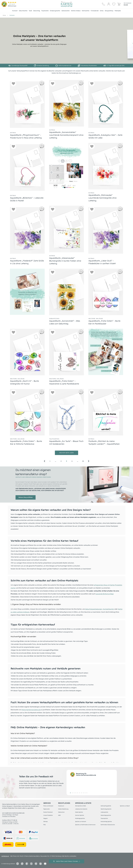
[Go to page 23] (78, 461)
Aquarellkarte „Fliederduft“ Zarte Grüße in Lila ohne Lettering (27, 262)
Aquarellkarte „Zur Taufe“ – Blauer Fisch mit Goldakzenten (66, 443)
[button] (13, 84)
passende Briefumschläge (105, 594)
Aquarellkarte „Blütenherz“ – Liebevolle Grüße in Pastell (27, 199)
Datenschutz (61, 812)
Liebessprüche (104, 812)
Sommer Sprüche (80, 815)
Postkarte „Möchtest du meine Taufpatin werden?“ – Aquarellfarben (104, 443)
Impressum (61, 806)
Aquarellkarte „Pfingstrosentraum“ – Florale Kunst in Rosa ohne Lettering (26, 136)
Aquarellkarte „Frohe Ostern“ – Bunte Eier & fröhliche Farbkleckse (26, 443)
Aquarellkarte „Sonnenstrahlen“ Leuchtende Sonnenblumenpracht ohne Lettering (66, 135)
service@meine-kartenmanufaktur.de (13, 813)
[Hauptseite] (67, 4)
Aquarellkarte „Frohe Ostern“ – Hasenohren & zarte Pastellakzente (64, 382)
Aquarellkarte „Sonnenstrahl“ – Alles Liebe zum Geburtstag (65, 322)
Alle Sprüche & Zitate (81, 806)
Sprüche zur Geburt (125, 806)
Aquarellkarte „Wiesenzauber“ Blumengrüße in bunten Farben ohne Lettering (65, 261)
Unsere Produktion (48, 815)
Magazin (45, 818)
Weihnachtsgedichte (106, 806)
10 (87, 793)
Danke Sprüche (79, 812)
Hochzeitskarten (108, 609)
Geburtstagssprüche (106, 815)
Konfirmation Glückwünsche (108, 825)
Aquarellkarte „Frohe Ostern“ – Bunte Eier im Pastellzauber (104, 322)
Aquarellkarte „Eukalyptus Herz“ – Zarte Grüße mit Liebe (105, 136)
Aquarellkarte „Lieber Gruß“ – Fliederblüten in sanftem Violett (102, 262)
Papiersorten (47, 809)
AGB (59, 815)
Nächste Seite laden (66, 453)
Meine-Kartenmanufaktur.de (31, 710)
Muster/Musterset (48, 812)
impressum (5, 856)
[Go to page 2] (56, 461)
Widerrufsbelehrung (63, 809)
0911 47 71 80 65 (12, 820)
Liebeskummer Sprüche (81, 809)
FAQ (44, 825)
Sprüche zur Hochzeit (81, 822)
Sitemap (45, 822)
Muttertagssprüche (80, 818)
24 (83, 461)
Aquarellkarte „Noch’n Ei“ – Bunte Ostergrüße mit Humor (24, 382)
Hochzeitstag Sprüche (106, 822)
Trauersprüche (104, 818)
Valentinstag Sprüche (106, 809)
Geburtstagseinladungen (94, 609)
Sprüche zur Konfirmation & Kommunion (85, 825)
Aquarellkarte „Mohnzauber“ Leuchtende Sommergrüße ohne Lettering (102, 198)
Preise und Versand (48, 806)
